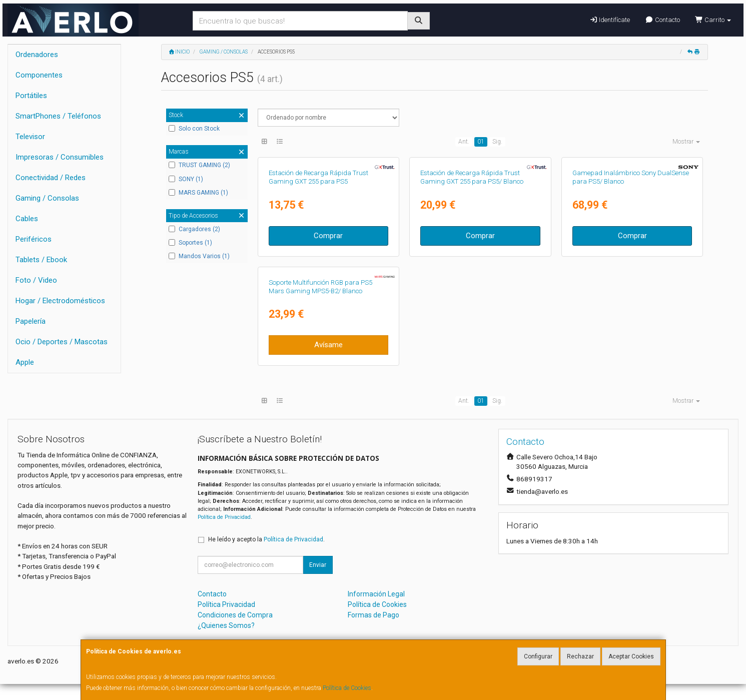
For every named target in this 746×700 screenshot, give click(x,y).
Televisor (30, 137)
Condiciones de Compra (235, 615)
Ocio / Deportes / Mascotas (62, 342)
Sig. (497, 142)
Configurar (538, 656)
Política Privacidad (226, 604)
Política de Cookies (347, 688)
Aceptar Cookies (631, 656)
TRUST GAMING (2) (199, 165)
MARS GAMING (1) (198, 193)
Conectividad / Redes (51, 178)
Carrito (713, 20)
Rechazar (580, 656)
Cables (27, 219)
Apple (25, 362)
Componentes (39, 75)
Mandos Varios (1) (199, 256)
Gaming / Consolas (47, 198)
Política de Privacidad (224, 517)
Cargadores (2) (194, 229)
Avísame (328, 345)
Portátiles (31, 96)
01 (481, 142)
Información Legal (376, 594)
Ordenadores (37, 55)
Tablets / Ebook (41, 260)
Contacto (662, 20)
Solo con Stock (194, 129)
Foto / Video (36, 280)
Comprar (328, 236)
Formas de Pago (374, 615)
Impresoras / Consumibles (60, 157)
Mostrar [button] (686, 142)
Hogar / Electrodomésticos (60, 301)
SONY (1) (186, 179)
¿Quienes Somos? (226, 625)
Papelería (31, 321)
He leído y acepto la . (266, 539)
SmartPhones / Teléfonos (58, 116)
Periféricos (34, 239)
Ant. (464, 142)
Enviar (318, 565)
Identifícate (610, 20)
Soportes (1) (190, 243)
